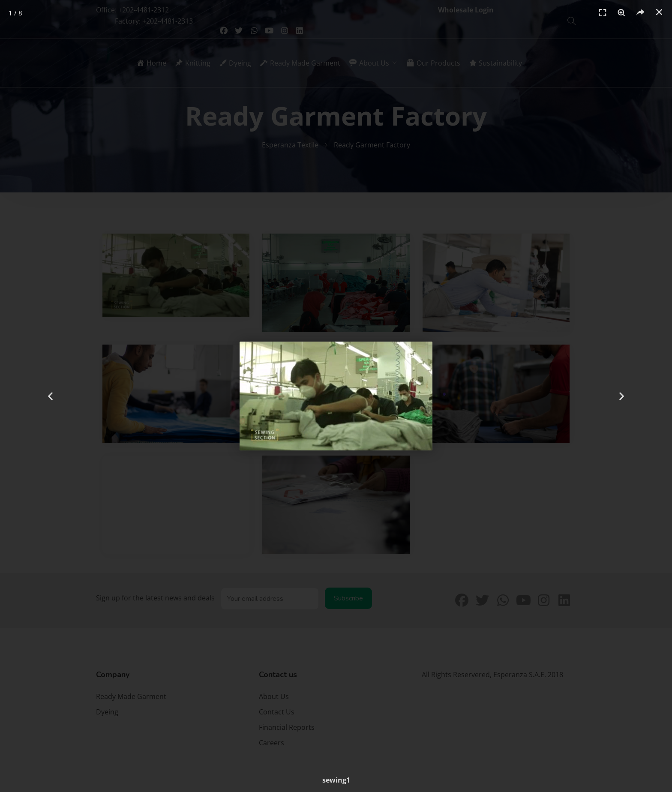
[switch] (621, 13)
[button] (659, 12)
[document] (336, 396)
